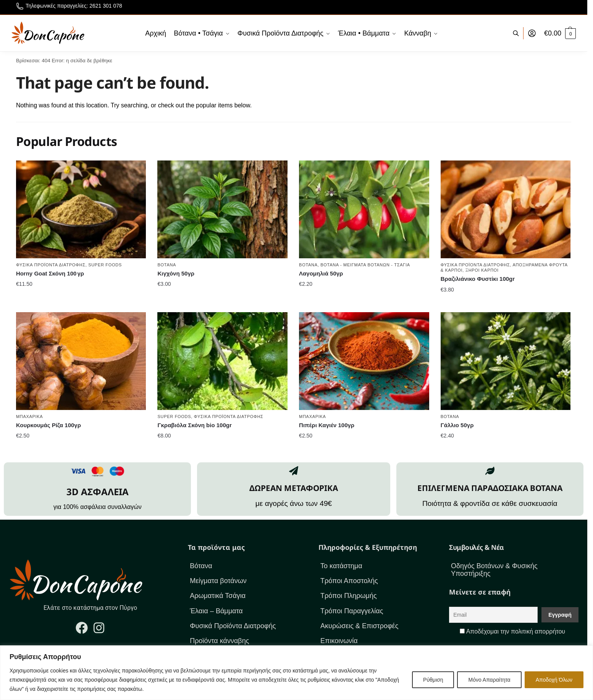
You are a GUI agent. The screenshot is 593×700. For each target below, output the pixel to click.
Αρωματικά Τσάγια (218, 596)
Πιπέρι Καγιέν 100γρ (327, 425)
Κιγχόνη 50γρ (176, 273)
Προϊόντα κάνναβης (219, 641)
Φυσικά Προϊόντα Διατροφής (51, 265)
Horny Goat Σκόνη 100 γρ (50, 273)
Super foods (105, 265)
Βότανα (167, 265)
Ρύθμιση (433, 680)
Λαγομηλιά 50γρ (321, 273)
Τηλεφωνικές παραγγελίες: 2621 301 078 (69, 7)
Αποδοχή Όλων (554, 680)
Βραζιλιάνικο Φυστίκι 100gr (478, 279)
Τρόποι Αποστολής (349, 581)
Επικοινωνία (339, 641)
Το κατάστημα (341, 566)
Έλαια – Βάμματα (216, 611)
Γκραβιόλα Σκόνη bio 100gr (194, 425)
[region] (296, 673)
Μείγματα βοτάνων (218, 581)
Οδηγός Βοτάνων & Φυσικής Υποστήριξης (494, 570)
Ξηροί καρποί (482, 270)
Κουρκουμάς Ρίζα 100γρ (48, 425)
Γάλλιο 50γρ (457, 425)
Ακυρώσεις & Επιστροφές (359, 626)
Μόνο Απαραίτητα (489, 680)
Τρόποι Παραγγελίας (352, 611)
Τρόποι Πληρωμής (349, 596)
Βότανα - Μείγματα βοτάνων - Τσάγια (365, 265)
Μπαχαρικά (30, 416)
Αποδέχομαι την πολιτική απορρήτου (516, 631)
